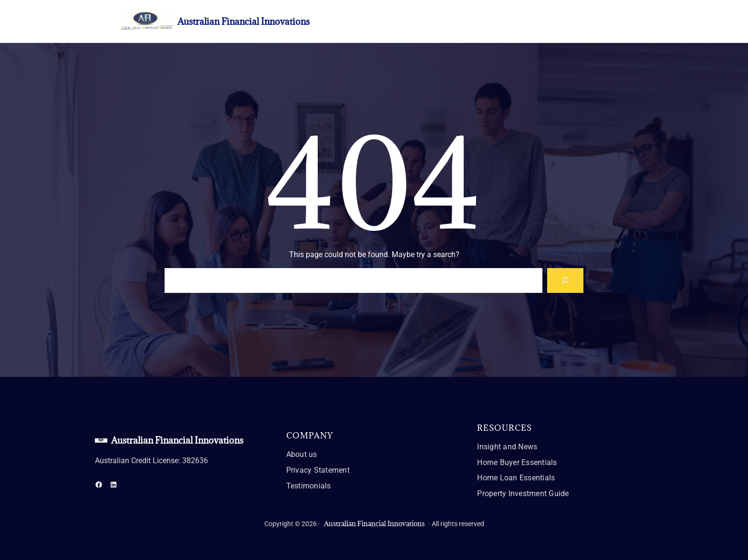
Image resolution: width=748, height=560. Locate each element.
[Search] (565, 280)
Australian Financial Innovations (244, 21)
